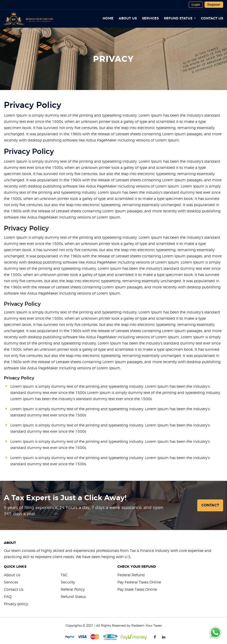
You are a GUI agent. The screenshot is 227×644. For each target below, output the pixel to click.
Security (68, 582)
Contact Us (212, 19)
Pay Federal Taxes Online (139, 582)
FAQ (8, 597)
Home (108, 19)
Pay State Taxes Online (137, 590)
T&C (64, 575)
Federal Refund (131, 575)
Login (196, 5)
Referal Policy (73, 590)
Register (214, 5)
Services (150, 19)
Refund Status (179, 19)
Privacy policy (16, 604)
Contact (210, 505)
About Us (128, 19)
